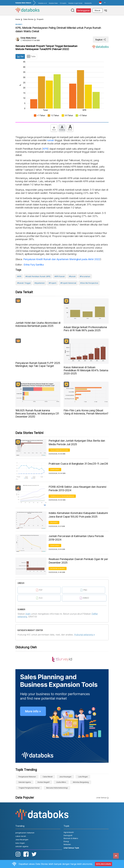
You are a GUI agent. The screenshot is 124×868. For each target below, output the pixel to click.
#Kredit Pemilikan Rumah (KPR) (38, 276)
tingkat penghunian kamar (29, 788)
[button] (102, 3)
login (28, 614)
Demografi (55, 470)
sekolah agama (25, 782)
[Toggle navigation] (106, 10)
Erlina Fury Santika (33, 265)
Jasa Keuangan (65, 777)
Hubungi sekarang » (84, 635)
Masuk (98, 10)
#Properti (52, 283)
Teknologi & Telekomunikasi (62, 496)
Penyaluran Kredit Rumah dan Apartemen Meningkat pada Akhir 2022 (62, 259)
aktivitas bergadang (81, 782)
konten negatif (44, 782)
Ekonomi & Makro (58, 568)
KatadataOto (88, 3)
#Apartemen (40, 283)
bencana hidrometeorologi (57, 788)
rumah (51, 140)
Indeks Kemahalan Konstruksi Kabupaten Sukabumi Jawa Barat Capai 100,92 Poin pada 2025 (78, 515)
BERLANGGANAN (104, 864)
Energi (66, 841)
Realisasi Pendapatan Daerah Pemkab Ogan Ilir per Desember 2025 (78, 561)
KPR (45, 149)
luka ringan (83, 777)
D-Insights (63, 3)
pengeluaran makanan (27, 777)
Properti (40, 19)
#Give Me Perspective (89, 283)
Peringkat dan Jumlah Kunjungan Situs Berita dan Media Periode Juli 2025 (77, 443)
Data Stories (29, 19)
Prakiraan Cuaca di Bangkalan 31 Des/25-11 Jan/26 (78, 464)
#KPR (19, 276)
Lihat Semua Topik (71, 848)
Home (18, 19)
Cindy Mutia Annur (28, 38)
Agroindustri (69, 832)
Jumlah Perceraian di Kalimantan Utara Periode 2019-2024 (76, 538)
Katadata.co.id (43, 3)
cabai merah (48, 777)
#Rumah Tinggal (24, 283)
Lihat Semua (101, 798)
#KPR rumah (60, 276)
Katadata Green (53, 3)
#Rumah (72, 276)
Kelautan (67, 844)
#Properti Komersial (68, 283)
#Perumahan (85, 276)
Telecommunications (59, 450)
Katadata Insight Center (75, 3)
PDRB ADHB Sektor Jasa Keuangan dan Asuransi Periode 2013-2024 (77, 489)
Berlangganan (84, 10)
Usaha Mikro (61, 782)
